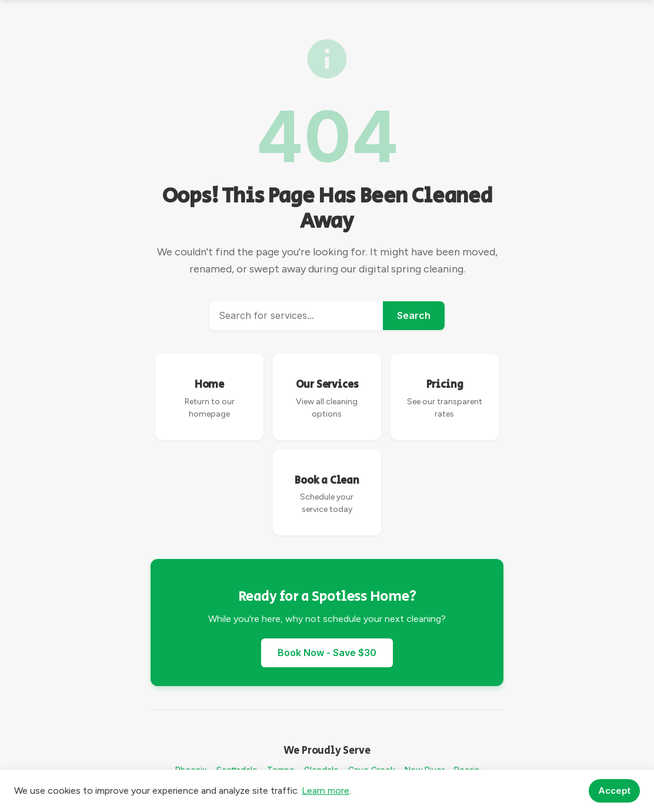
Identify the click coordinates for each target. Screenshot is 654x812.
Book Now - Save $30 (327, 653)
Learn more (326, 791)
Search (414, 315)
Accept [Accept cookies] (614, 791)
